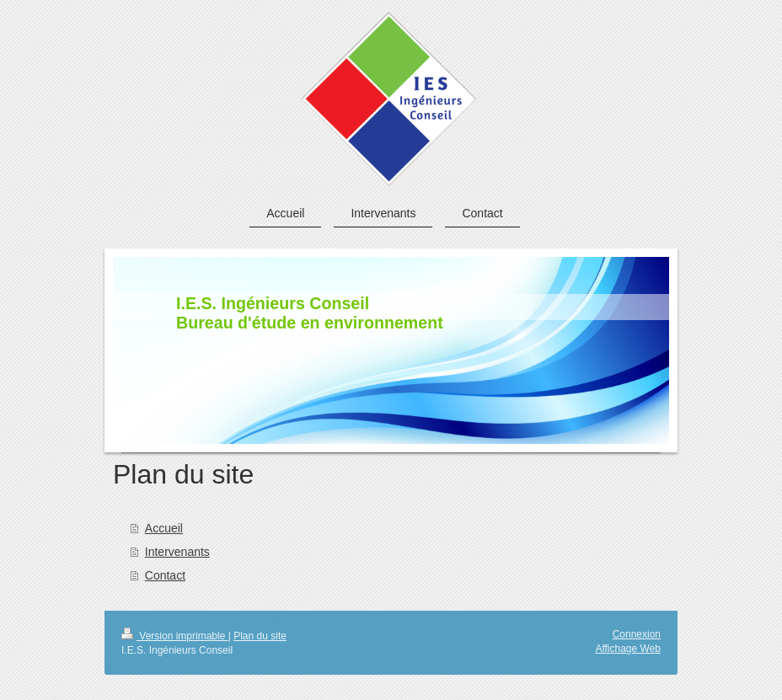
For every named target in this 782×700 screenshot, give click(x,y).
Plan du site (260, 636)
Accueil (164, 528)
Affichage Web (628, 649)
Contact (165, 575)
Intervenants (177, 552)
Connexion (637, 634)
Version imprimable (175, 636)
